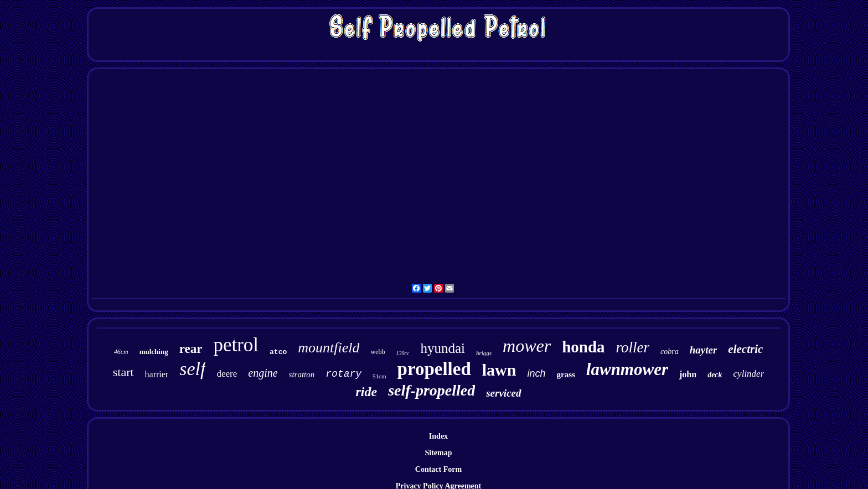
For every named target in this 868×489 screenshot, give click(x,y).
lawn (499, 370)
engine (263, 373)
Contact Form (438, 469)
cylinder (749, 374)
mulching (154, 352)
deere (227, 374)
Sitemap (438, 453)
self (192, 369)
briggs (484, 353)
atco (278, 352)
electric (745, 349)
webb (378, 352)
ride (366, 392)
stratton (302, 374)
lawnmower (627, 369)
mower (527, 346)
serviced (503, 393)
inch (536, 373)
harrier (157, 374)
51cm (379, 376)
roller (633, 347)
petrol (236, 345)
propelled (434, 369)
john (688, 374)
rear (191, 349)
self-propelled (432, 390)
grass (566, 374)
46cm (121, 352)
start (123, 372)
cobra (670, 352)
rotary (343, 374)
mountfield (329, 348)
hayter (704, 350)
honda (583, 347)
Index (438, 436)
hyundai (443, 348)
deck (715, 375)
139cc (402, 353)
